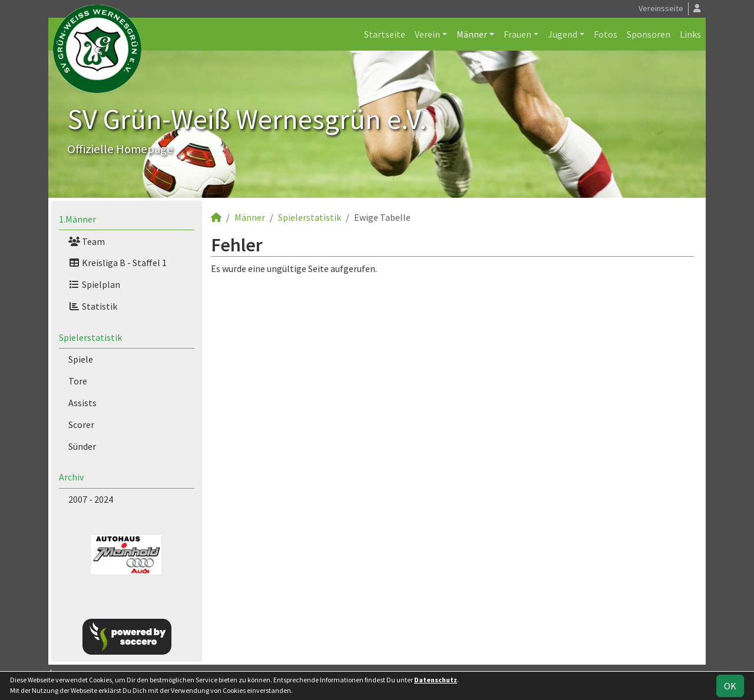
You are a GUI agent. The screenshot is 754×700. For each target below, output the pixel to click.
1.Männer (77, 219)
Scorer (81, 424)
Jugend (563, 34)
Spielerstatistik (90, 337)
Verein (427, 34)
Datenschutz (436, 680)
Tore (78, 381)
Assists (82, 403)
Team (87, 241)
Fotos (606, 34)
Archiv (71, 477)
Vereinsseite (661, 8)
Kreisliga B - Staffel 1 (118, 263)
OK (730, 686)
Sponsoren (649, 34)
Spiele (81, 359)
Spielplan (94, 284)
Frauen (517, 34)
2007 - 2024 (91, 499)
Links (690, 34)
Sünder (82, 446)
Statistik (93, 306)
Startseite (385, 34)
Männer (472, 34)
